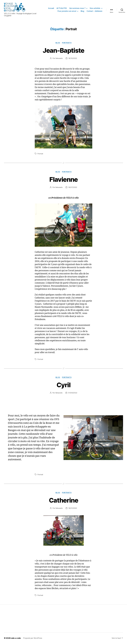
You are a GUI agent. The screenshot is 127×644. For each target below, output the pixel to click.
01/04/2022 (73, 393)
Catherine (63, 501)
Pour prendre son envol (67, 11)
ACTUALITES (62, 8)
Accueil (51, 8)
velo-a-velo (16, 638)
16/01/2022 (73, 508)
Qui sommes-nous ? (77, 8)
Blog (82, 11)
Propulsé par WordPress (33, 638)
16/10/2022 (73, 59)
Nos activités (95, 8)
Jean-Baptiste (63, 51)
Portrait (40, 154)
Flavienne (63, 180)
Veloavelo (59, 59)
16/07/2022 (73, 188)
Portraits (67, 43)
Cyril (63, 385)
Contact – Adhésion (94, 11)
